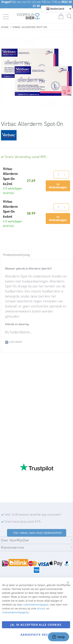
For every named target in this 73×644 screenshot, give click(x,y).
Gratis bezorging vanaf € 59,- (23, 522)
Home (5, 27)
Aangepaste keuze (36, 635)
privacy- (41, 608)
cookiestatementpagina (36, 605)
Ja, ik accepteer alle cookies (36, 625)
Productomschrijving (16, 255)
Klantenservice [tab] (13, 547)
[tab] (16, 255)
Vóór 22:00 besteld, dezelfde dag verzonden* (33, 515)
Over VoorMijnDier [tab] (15, 540)
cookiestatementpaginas (15, 612)
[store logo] (28, 17)
